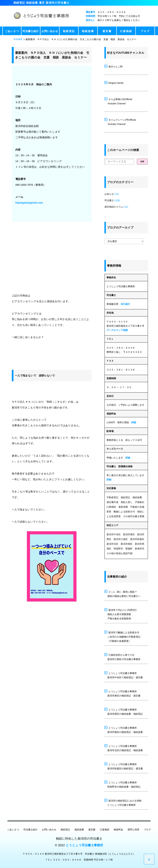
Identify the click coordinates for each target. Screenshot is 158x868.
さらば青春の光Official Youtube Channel (118, 101)
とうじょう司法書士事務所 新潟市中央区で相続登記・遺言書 (124, 675)
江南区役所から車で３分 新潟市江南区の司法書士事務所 (122, 657)
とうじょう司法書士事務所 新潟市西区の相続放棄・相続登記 (124, 711)
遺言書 (107, 31)
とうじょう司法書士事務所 (84, 845)
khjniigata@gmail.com (29, 203)
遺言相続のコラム (114, 207)
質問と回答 (133, 830)
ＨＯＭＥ (18, 39)
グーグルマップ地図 (117, 330)
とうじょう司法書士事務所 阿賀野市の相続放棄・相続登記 (122, 784)
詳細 (134, 422)
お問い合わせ (50, 31)
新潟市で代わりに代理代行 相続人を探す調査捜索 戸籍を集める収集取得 (121, 614)
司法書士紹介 (31, 31)
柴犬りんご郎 (114, 66)
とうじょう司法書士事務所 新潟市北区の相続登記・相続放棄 (124, 748)
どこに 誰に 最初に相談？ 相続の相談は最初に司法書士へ (122, 594)
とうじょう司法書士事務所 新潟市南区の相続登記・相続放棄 (124, 730)
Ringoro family (114, 83)
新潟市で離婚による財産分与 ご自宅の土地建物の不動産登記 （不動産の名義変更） (122, 636)
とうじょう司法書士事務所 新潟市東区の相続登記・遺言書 (122, 693)
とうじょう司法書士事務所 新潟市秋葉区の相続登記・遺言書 (124, 766)
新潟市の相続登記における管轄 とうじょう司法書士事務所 (123, 802)
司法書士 (109, 200)
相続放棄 (88, 31)
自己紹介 (125, 304)
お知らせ (109, 194)
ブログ (145, 31)
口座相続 (126, 31)
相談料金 (118, 830)
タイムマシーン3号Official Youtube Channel (120, 122)
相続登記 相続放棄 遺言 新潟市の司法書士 (41, 3)
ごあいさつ (12, 31)
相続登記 (69, 31)
